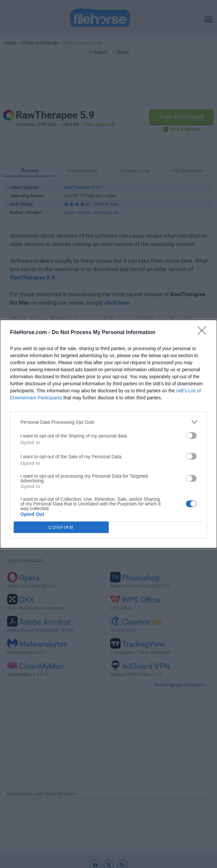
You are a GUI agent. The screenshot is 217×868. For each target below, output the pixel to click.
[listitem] (108, 422)
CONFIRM (61, 527)
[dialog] (108, 434)
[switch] (191, 436)
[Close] (204, 333)
